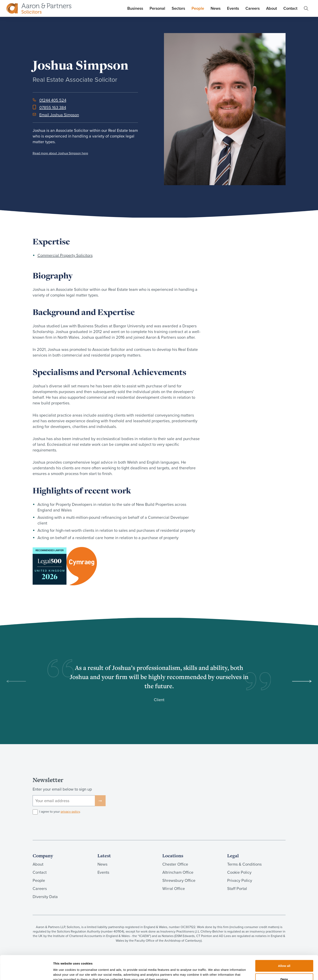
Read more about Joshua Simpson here (60, 153)
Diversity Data (45, 897)
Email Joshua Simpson (59, 115)
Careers (253, 8)
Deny (284, 958)
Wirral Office (174, 889)
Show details (213, 972)
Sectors (178, 8)
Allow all (284, 945)
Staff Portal (237, 889)
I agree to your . (60, 812)
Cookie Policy (239, 872)
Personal (157, 8)
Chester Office (175, 864)
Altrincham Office (178, 872)
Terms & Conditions (244, 864)
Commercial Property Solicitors (65, 255)
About (271, 8)
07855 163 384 (53, 107)
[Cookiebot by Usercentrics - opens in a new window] (26, 972)
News (216, 8)
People (198, 8)
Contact (290, 8)
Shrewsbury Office (179, 880)
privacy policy (70, 812)
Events (233, 8)
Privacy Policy (240, 880)
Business (135, 8)
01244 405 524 (53, 100)
